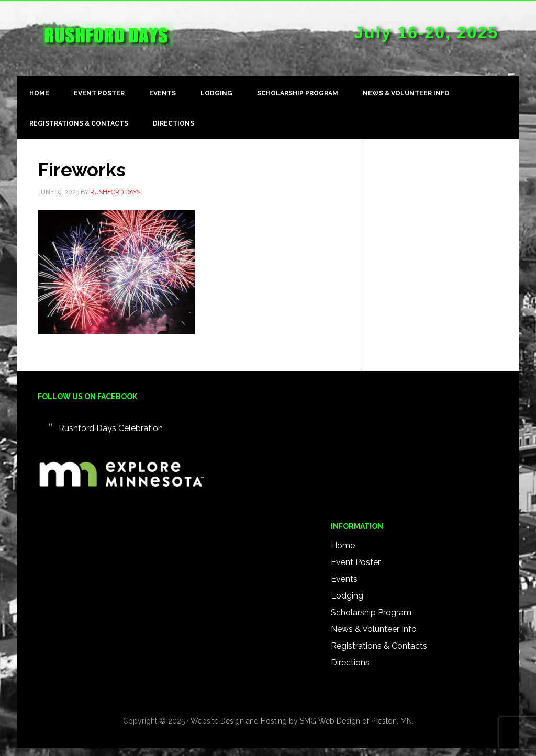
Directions (350, 663)
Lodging (347, 596)
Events (344, 579)
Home (343, 545)
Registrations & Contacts (379, 646)
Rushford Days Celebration (111, 428)
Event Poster (356, 562)
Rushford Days (106, 42)
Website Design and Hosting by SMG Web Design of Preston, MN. (302, 721)
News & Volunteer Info (374, 629)
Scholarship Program (371, 612)
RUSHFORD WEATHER (299, 444)
